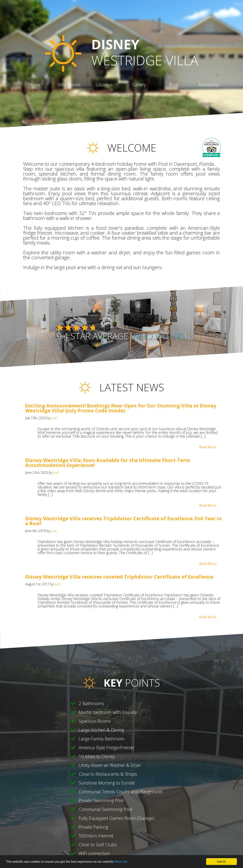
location (104, 85)
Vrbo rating (158, 336)
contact (122, 95)
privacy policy (64, 850)
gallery (139, 85)
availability (209, 85)
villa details (69, 85)
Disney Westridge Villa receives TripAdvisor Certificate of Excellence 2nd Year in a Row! (123, 521)
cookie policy (89, 850)
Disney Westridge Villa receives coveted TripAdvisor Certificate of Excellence (119, 577)
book (174, 85)
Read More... (208, 447)
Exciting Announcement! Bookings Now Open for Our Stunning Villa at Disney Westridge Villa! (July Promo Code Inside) (121, 408)
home (35, 85)
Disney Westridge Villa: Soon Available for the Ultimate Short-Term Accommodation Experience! (108, 463)
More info (126, 862)
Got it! (221, 862)
